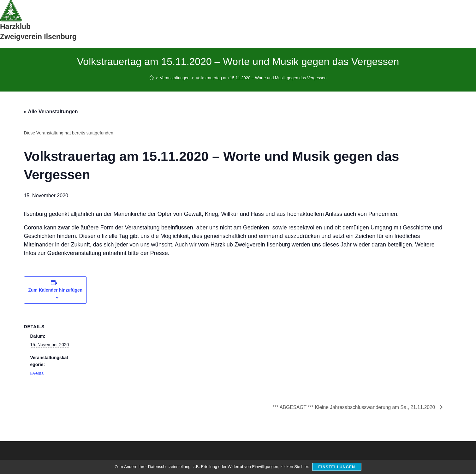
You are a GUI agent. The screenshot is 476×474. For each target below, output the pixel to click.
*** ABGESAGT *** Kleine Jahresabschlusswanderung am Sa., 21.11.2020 (352, 407)
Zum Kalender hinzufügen (55, 290)
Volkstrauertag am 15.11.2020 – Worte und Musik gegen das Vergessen (261, 78)
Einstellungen (337, 467)
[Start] (152, 78)
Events (37, 373)
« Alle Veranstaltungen (51, 112)
